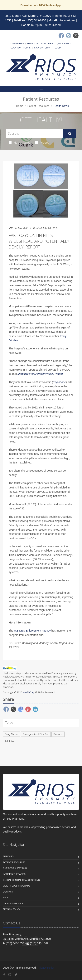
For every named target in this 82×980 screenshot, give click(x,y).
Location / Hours (21, 48)
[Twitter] (76, 36)
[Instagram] (69, 36)
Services (8, 856)
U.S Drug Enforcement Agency (32, 631)
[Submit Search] (70, 134)
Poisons (58, 734)
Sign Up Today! (43, 48)
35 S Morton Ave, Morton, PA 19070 (28, 16)
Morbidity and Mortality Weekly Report (40, 374)
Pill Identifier (45, 43)
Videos (42, 142)
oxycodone (59, 382)
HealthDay (28, 692)
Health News (19, 142)
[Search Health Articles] (35, 134)
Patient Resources (38, 106)
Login (58, 48)
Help (30, 43)
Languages (17, 43)
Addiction (10, 741)
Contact (8, 892)
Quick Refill (64, 43)
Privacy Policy (12, 909)
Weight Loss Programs (17, 886)
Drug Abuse (11, 734)
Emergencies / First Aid (36, 734)
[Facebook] (61, 36)
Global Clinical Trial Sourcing (21, 880)
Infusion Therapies (14, 874)
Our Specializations (15, 868)
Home (20, 106)
